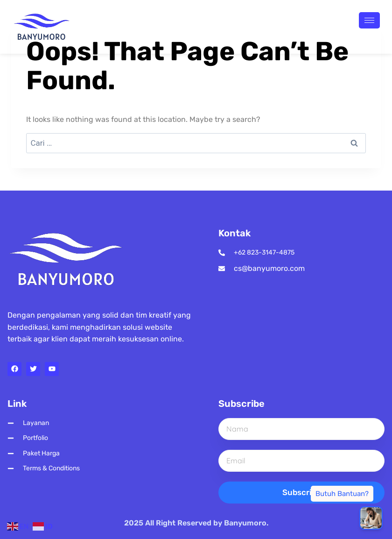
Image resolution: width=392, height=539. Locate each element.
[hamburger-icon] (369, 20)
